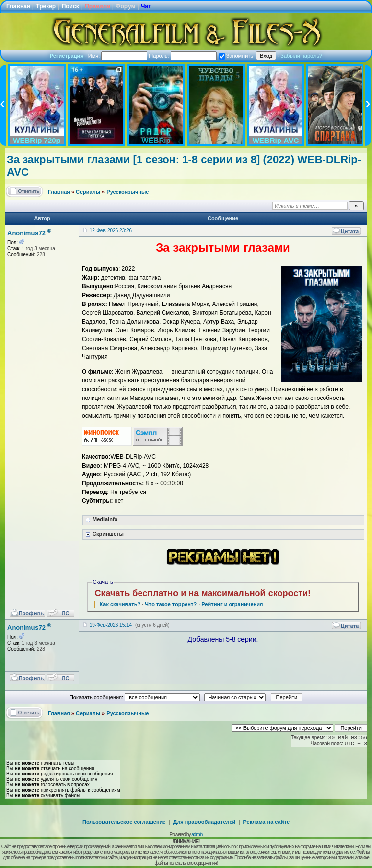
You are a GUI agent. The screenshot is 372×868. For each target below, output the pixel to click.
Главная (18, 6)
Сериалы (88, 192)
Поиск (70, 6)
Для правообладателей (205, 822)
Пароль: (183, 56)
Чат (146, 6)
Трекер (46, 6)
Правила (97, 6)
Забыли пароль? (301, 56)
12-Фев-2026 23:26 (111, 230)
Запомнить (236, 56)
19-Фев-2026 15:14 (111, 625)
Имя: (118, 56)
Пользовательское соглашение (124, 822)
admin (197, 834)
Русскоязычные (128, 192)
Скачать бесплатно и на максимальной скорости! (203, 593)
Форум (125, 6)
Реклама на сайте (266, 822)
